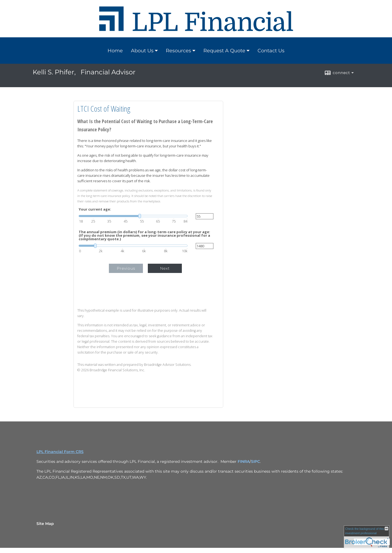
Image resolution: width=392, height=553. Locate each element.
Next (165, 268)
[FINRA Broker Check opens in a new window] (367, 537)
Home (115, 51)
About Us (142, 51)
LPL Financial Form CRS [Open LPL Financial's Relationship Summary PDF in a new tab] (60, 452)
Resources (178, 51)
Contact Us (271, 51)
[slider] (133, 216)
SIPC (255, 461)
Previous (126, 268)
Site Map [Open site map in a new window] (45, 524)
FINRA (244, 461)
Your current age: (95, 209)
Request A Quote (224, 51)
